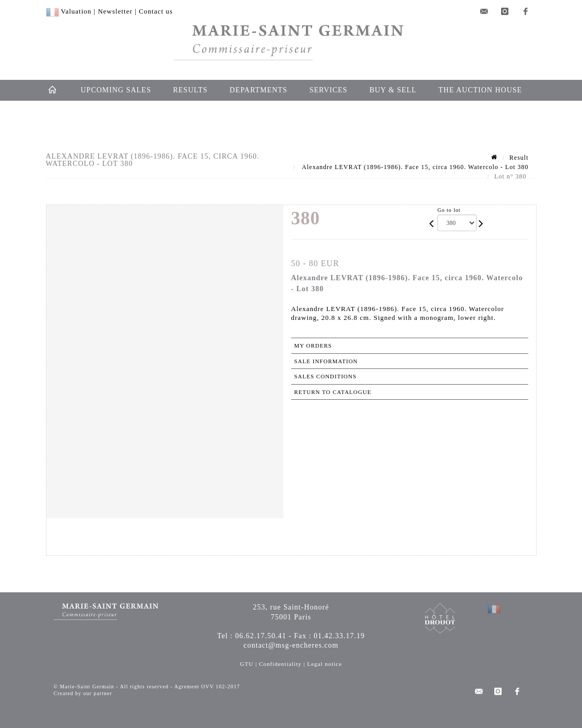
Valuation (76, 11)
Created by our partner (83, 693)
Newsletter (115, 11)
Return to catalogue (333, 392)
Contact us (156, 11)
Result (519, 158)
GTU (247, 664)
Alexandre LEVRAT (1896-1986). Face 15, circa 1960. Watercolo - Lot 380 (414, 167)
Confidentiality (280, 664)
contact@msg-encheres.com (291, 645)
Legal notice (324, 664)
